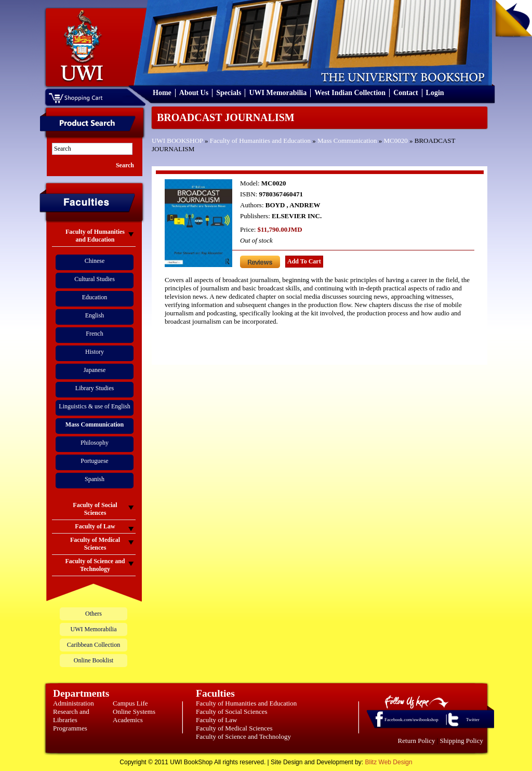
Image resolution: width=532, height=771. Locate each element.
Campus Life (130, 703)
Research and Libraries (71, 716)
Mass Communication (347, 141)
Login (435, 93)
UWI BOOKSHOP (177, 141)
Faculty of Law (216, 720)
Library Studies (95, 388)
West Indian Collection (350, 93)
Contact (405, 93)
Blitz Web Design (389, 762)
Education (95, 297)
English (95, 315)
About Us (194, 93)
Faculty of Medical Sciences (234, 728)
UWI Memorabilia (278, 93)
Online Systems (134, 712)
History (95, 352)
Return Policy (417, 741)
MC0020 (396, 141)
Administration (74, 703)
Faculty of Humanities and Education (260, 141)
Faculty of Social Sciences (232, 712)
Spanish (95, 479)
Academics (128, 720)
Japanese (95, 370)
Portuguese (94, 461)
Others (94, 614)
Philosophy (95, 443)
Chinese (95, 261)
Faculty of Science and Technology (243, 736)
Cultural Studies (95, 279)
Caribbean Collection (94, 645)
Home (162, 93)
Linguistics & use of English (94, 406)
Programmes (70, 728)
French (94, 334)
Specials (229, 93)
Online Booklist (94, 660)
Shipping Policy (462, 741)
